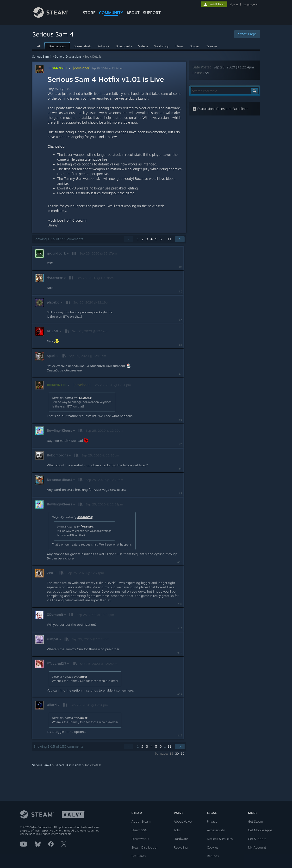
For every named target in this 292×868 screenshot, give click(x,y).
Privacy (212, 821)
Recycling (181, 847)
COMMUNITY (111, 13)
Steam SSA (139, 830)
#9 (181, 493)
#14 (180, 694)
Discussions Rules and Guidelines (220, 109)
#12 (180, 628)
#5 (181, 374)
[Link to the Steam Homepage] (54, 16)
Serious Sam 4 (42, 57)
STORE (89, 13)
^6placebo (84, 398)
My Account (257, 847)
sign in (234, 4)
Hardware (181, 839)
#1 (181, 267)
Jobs (177, 830)
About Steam (141, 821)
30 (177, 754)
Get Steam (255, 821)
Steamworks (140, 839)
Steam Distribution (145, 847)
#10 (180, 562)
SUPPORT (152, 13)
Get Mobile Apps (260, 830)
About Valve (183, 821)
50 (183, 754)
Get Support (257, 839)
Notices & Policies (220, 839)
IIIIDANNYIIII (59, 68)
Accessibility (216, 830)
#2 (181, 291)
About (133, 13)
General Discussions (68, 57)
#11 (180, 604)
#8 (181, 469)
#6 (181, 420)
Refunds (213, 856)
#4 (181, 345)
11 (169, 239)
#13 (180, 653)
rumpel (82, 677)
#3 (181, 320)
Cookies (213, 847)
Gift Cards (139, 856)
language (249, 4)
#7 (181, 444)
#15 (180, 735)
